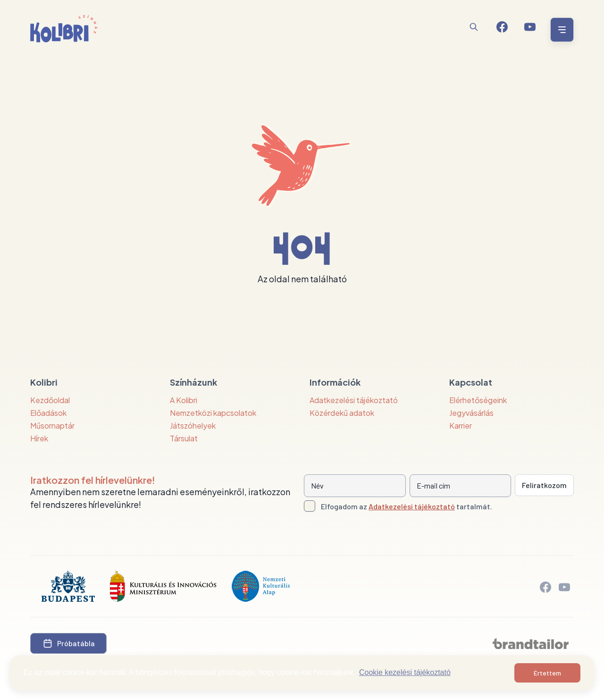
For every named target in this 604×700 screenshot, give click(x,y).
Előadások (48, 413)
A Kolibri (184, 400)
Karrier (461, 426)
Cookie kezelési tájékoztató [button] (405, 672)
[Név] (355, 486)
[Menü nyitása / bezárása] (561, 30)
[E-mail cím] (461, 486)
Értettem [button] (547, 673)
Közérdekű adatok (342, 413)
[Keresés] (474, 27)
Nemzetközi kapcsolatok (213, 413)
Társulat (184, 438)
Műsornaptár (52, 426)
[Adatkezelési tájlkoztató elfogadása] (310, 506)
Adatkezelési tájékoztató (354, 400)
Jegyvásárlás (471, 413)
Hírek (39, 438)
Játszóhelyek (193, 426)
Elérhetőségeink (478, 400)
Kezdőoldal (50, 400)
